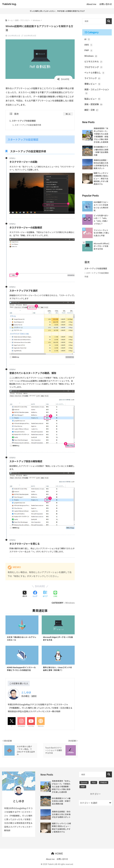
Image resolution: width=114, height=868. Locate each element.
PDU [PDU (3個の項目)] (94, 783)
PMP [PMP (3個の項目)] (83, 787)
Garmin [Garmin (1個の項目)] (84, 783)
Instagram (21, 727)
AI (87, 39)
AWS (89, 45)
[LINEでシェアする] (55, 594)
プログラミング (94, 68)
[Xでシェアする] (25, 594)
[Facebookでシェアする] (35, 594)
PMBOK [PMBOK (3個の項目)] (104, 783)
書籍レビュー (93, 85)
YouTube (31, 727)
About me (50, 860)
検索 (109, 21)
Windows (70, 603)
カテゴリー (95, 794)
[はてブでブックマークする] (45, 594)
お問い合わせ (62, 860)
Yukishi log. (9, 4)
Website (41, 727)
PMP (89, 51)
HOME (57, 854)
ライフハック (93, 79)
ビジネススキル (94, 62)
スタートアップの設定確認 (24, 121)
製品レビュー (93, 100)
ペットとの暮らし (95, 73)
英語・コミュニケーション (97, 92)
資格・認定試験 (94, 105)
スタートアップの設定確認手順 (28, 125)
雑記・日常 (92, 111)
